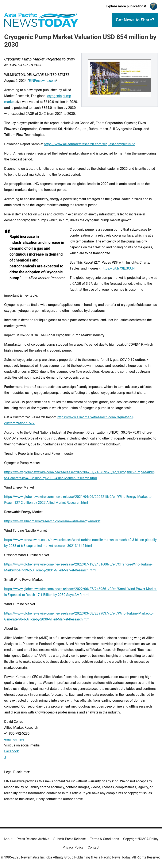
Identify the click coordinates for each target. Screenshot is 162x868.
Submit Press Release (70, 839)
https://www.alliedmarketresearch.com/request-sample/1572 (89, 144)
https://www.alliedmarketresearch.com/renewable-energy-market (52, 521)
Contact (94, 847)
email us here (14, 739)
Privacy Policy (73, 847)
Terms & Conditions (104, 839)
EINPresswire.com (42, 81)
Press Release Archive (33, 839)
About (8, 839)
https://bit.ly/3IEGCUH (118, 268)
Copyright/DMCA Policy (141, 839)
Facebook (11, 751)
